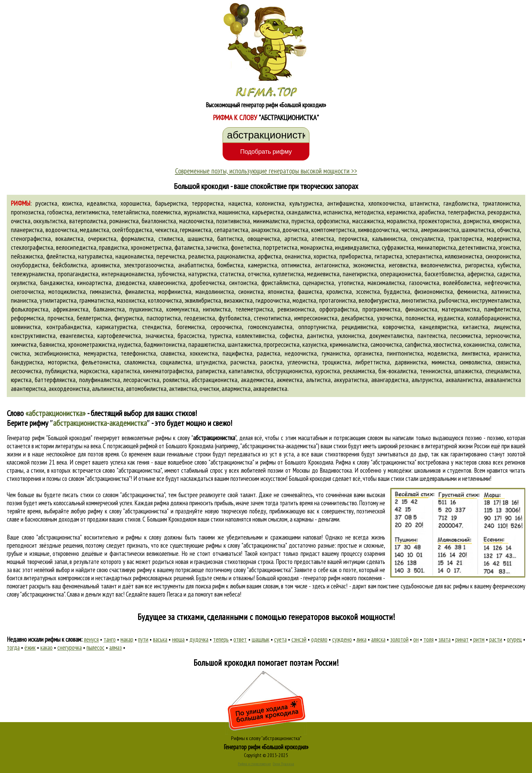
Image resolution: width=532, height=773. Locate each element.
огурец (514, 639)
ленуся (91, 639)
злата (444, 639)
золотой (399, 639)
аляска (378, 639)
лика (362, 639)
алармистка (236, 389)
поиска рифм (210, 586)
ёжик (30, 647)
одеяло (319, 639)
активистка (183, 389)
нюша (178, 639)
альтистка (318, 380)
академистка (257, 380)
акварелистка (270, 389)
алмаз (116, 647)
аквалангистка (464, 380)
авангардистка (390, 380)
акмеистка (290, 380)
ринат (462, 639)
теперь (221, 639)
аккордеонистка (69, 389)
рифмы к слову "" (196, 438)
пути (143, 639)
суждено (342, 639)
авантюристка (28, 389)
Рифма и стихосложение (254, 764)
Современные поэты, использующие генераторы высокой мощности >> (266, 171)
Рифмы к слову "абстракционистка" (266, 738)
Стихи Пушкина (283, 764)
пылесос (96, 647)
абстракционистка (214, 380)
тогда (13, 647)
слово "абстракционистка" (132, 470)
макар (127, 639)
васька (160, 639)
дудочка (199, 639)
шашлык (261, 639)
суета (280, 639)
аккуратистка (351, 380)
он (416, 639)
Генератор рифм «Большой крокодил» (266, 747)
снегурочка (70, 647)
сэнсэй (299, 639)
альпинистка (108, 389)
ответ (240, 639)
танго (110, 639)
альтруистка (427, 380)
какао (46, 647)
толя (429, 639)
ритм (479, 639)
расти (496, 639)
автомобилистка (146, 389)
